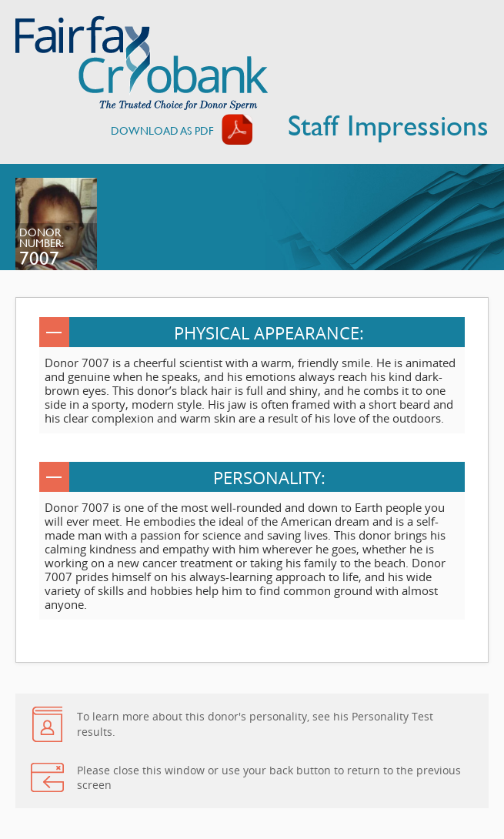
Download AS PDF (162, 130)
